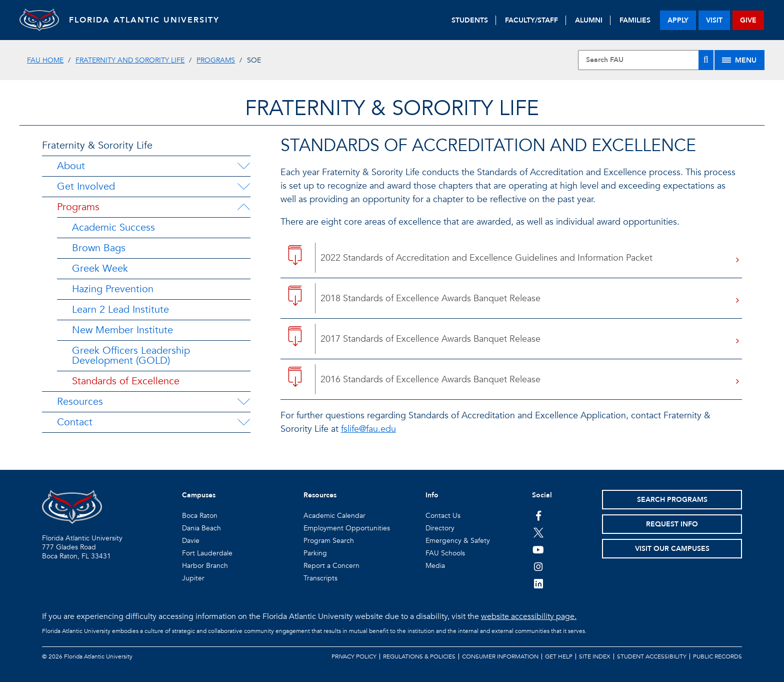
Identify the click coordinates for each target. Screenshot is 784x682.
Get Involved (86, 186)
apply (678, 20)
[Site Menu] (739, 60)
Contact (75, 422)
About (71, 166)
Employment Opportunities (347, 528)
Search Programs (672, 500)
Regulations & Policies (419, 656)
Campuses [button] (199, 495)
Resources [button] (320, 495)
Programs (216, 60)
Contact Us (443, 516)
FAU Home (45, 60)
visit (714, 20)
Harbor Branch (205, 566)
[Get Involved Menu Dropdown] (243, 187)
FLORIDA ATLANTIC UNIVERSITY (145, 20)
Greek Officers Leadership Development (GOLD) (131, 356)
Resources (80, 402)
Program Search (329, 541)
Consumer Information (500, 656)
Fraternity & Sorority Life (97, 145)
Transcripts (320, 578)
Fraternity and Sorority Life (130, 60)
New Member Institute (122, 330)
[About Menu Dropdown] (243, 166)
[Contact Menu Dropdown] (243, 422)
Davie (191, 541)
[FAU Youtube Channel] (538, 549)
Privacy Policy (354, 656)
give (748, 20)
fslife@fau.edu (368, 429)
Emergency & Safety (458, 541)
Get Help (559, 656)
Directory (440, 528)
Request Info (672, 524)
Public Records (717, 656)
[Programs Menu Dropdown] (243, 207)
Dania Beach (201, 528)
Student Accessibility (652, 656)
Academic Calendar (334, 516)
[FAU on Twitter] (538, 532)
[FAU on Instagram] (538, 566)
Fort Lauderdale (207, 553)
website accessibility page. (529, 616)
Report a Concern (331, 566)
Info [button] (432, 495)
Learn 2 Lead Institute (120, 309)
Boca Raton (200, 516)
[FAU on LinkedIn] (538, 583)
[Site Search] (645, 60)
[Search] (706, 60)
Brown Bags (99, 248)
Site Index (595, 656)
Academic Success (113, 227)
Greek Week (100, 268)
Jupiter (193, 578)
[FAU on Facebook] (538, 515)
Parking (315, 553)
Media (435, 566)
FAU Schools (445, 553)
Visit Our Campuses (672, 549)
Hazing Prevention (113, 289)
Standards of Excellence (126, 381)
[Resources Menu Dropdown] (243, 402)
